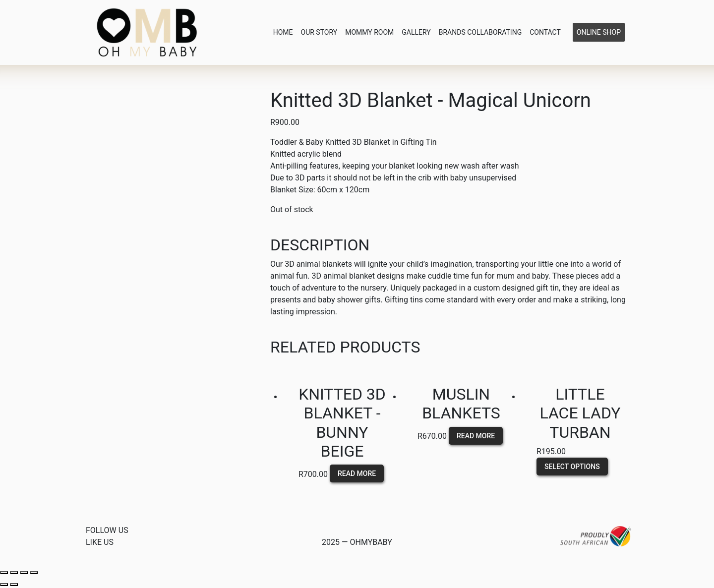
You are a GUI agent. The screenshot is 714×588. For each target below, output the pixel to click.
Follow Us (107, 530)
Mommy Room (369, 32)
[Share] (14, 573)
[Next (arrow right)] (14, 585)
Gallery (416, 32)
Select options (572, 466)
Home (283, 32)
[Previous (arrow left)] (4, 585)
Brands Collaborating (480, 32)
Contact (545, 32)
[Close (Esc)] (4, 573)
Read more (357, 473)
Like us (100, 542)
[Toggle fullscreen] (24, 573)
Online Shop (599, 32)
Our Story (319, 32)
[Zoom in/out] (34, 573)
